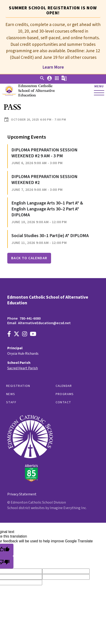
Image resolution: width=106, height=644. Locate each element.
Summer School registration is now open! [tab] (53, 10)
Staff (11, 402)
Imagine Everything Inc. (68, 508)
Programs (65, 394)
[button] (42, 80)
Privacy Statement (22, 494)
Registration (18, 386)
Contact (63, 402)
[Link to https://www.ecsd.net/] (30, 481)
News (11, 394)
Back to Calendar (29, 258)
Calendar (64, 386)
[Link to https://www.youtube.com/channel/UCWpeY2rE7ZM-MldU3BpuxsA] (33, 335)
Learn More (53, 67)
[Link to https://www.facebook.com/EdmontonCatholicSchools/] (9, 335)
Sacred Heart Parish (23, 368)
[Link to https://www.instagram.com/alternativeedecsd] (25, 335)
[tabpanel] (53, 44)
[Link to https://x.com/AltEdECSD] (17, 335)
